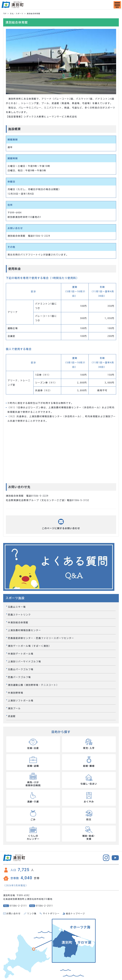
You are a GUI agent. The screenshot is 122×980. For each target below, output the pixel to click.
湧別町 (13, 5)
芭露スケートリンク (19, 615)
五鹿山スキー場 (17, 607)
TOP (5, 14)
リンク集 (32, 914)
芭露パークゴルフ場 (19, 677)
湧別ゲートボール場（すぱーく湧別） (30, 646)
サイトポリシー (51, 914)
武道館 (12, 716)
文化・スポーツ (17, 14)
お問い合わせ (14, 914)
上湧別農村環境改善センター (24, 630)
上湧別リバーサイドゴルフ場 (24, 662)
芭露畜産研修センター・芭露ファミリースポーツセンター (41, 638)
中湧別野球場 (16, 693)
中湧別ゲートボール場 (21, 654)
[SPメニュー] (117, 5)
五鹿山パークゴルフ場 (21, 669)
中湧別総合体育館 (18, 623)
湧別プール (14, 708)
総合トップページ (75, 914)
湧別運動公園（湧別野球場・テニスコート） (33, 685)
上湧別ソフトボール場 (21, 701)
